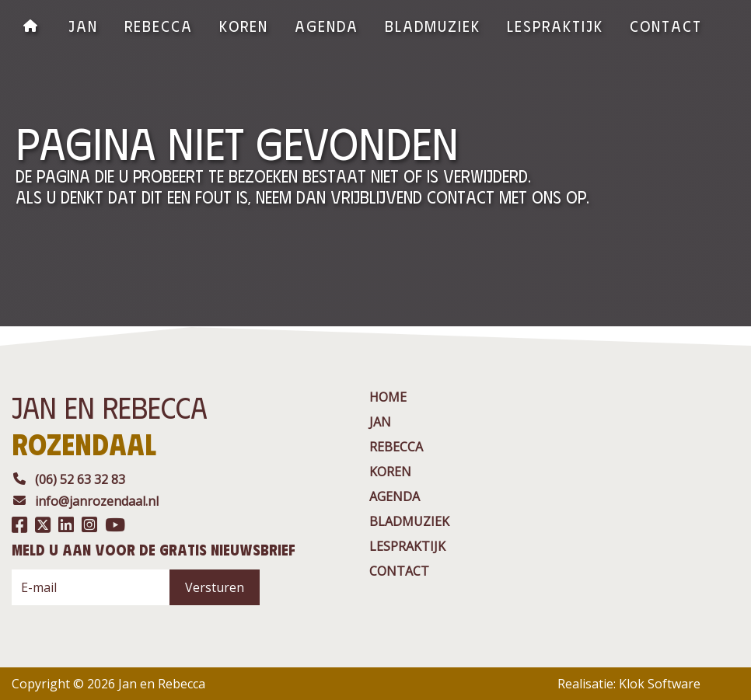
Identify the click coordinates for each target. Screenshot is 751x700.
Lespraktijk (555, 25)
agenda (327, 25)
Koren (244, 25)
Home (388, 397)
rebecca (159, 25)
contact (666, 25)
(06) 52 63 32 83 (68, 479)
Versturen (215, 587)
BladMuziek (433, 25)
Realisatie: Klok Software (629, 684)
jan (83, 25)
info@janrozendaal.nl (85, 501)
